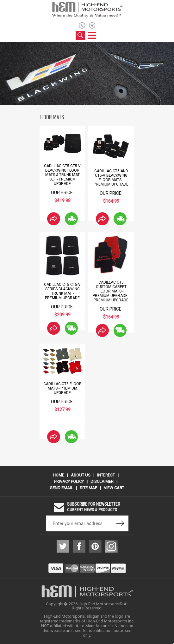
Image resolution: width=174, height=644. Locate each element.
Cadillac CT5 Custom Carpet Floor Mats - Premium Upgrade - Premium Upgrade (111, 291)
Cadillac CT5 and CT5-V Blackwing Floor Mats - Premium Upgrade (111, 178)
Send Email (62, 488)
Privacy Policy (69, 481)
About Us (81, 475)
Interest (106, 475)
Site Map (88, 488)
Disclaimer (102, 481)
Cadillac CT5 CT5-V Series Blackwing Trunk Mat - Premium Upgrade (62, 291)
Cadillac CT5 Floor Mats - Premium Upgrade (62, 388)
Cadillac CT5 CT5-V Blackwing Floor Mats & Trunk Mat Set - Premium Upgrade (62, 175)
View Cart (114, 488)
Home (59, 475)
